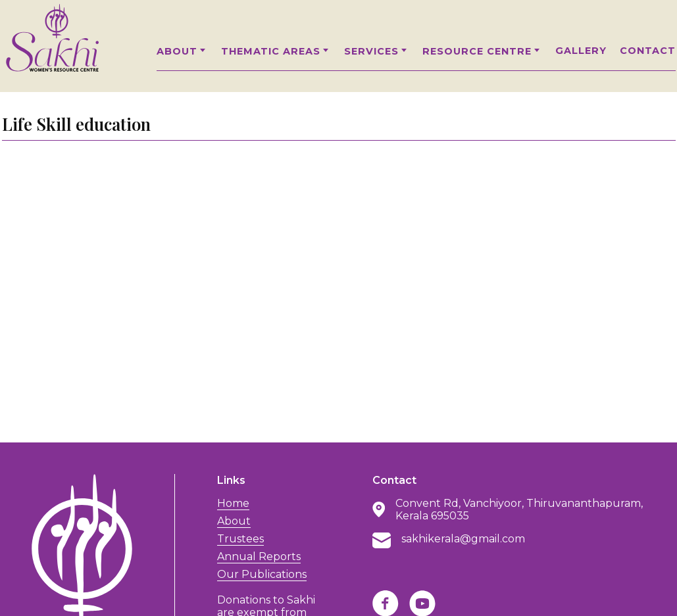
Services (377, 51)
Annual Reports (259, 557)
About (182, 51)
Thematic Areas (276, 51)
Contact (648, 51)
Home (233, 503)
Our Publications (262, 574)
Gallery (581, 51)
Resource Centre (482, 51)
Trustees (240, 539)
